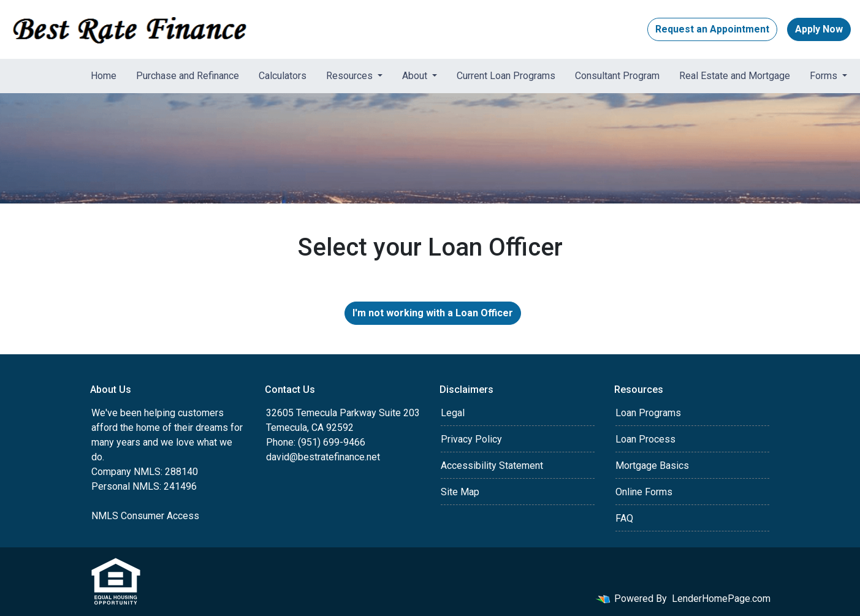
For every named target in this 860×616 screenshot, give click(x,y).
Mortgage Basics (652, 466)
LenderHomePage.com (721, 599)
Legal (453, 413)
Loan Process (645, 439)
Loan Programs (648, 413)
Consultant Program (617, 76)
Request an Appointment (712, 29)
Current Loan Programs (506, 76)
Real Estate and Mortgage (735, 76)
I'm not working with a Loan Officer (433, 313)
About (416, 76)
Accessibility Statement (492, 466)
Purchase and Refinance (188, 76)
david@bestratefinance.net (323, 457)
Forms (825, 76)
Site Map (460, 492)
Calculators (283, 76)
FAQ (624, 518)
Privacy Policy (471, 439)
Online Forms (644, 492)
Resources (351, 76)
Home (104, 76)
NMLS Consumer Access (145, 516)
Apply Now (819, 29)
